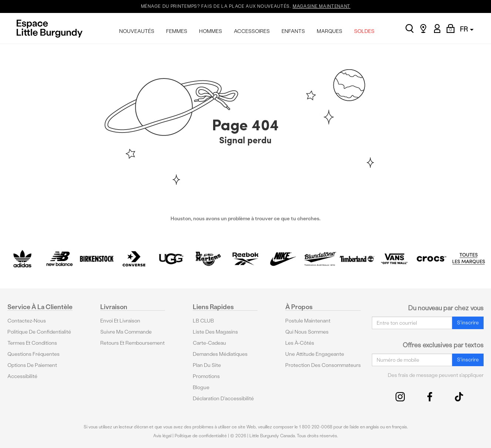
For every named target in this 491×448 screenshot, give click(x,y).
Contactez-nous (27, 321)
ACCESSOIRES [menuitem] (252, 31)
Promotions (206, 376)
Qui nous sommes (307, 332)
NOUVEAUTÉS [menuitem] (137, 31)
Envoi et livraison (120, 321)
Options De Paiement (32, 365)
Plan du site (207, 365)
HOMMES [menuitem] (211, 31)
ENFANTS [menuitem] (293, 31)
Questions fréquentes (33, 354)
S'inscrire (468, 323)
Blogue (201, 387)
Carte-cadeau (209, 343)
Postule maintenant (308, 321)
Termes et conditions (32, 343)
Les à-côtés (300, 343)
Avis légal (162, 436)
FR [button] (467, 29)
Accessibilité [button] (22, 376)
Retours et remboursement (132, 343)
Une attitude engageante (315, 354)
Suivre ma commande (126, 332)
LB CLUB (203, 321)
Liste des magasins (215, 332)
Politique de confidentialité (39, 332)
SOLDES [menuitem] (364, 31)
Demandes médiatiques (220, 354)
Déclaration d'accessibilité (223, 399)
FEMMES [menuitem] (177, 31)
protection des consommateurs (323, 365)
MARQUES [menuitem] (329, 31)
